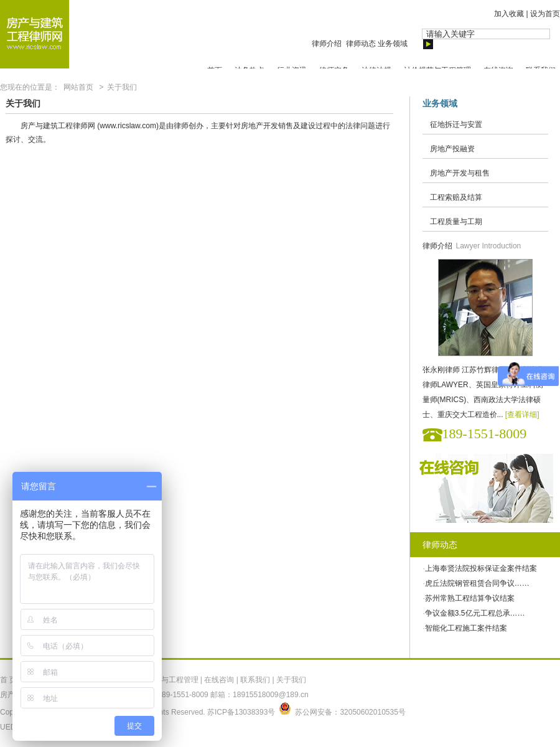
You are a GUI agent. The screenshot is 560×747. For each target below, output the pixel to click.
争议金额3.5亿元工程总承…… (475, 613)
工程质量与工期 (456, 222)
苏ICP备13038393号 (241, 712)
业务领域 (393, 44)
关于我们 (122, 87)
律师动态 (361, 44)
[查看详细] (522, 415)
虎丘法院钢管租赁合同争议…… (477, 583)
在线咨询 (219, 680)
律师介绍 (328, 44)
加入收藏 (509, 14)
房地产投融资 (452, 149)
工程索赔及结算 (456, 197)
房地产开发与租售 (460, 173)
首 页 (8, 680)
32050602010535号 (372, 712)
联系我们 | (258, 680)
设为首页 (545, 14)
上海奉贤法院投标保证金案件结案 (481, 568)
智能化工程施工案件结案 (466, 628)
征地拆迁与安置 (456, 125)
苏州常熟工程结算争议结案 (470, 598)
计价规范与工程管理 (165, 680)
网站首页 (78, 87)
